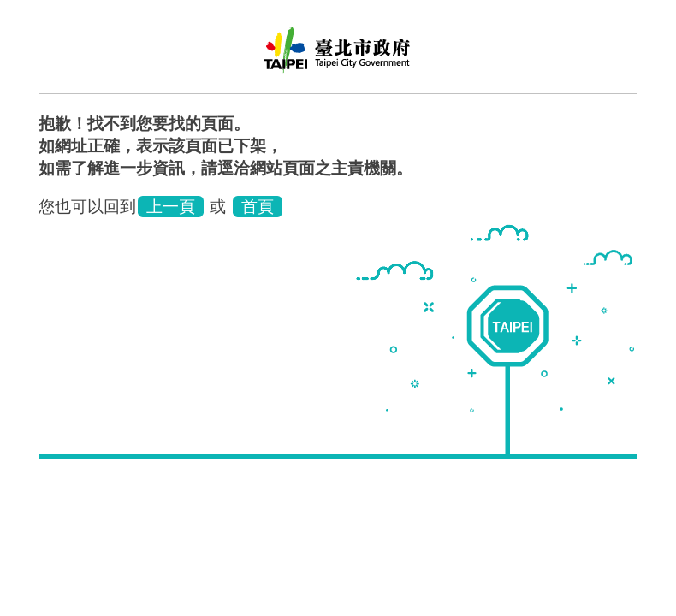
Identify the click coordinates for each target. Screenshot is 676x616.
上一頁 (171, 207)
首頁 (258, 207)
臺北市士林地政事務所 (338, 56)
